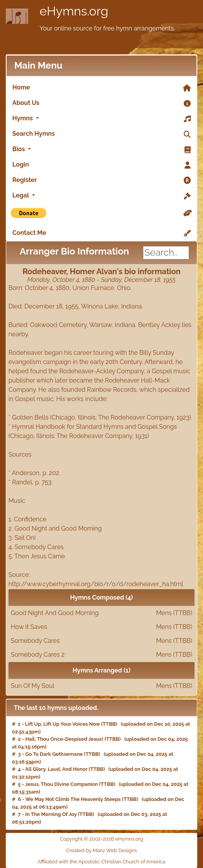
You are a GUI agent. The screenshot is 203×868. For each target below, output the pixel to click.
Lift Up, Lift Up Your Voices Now (63, 724)
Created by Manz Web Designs (102, 850)
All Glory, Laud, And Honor (56, 769)
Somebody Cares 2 (101, 655)
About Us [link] (101, 103)
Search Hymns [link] (101, 134)
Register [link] (101, 180)
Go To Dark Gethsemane (54, 754)
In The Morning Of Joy (51, 814)
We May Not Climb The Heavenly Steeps (73, 799)
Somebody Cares (101, 641)
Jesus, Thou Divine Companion (61, 784)
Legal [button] (101, 196)
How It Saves (101, 627)
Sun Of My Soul (101, 686)
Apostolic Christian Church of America (122, 862)
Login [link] (101, 165)
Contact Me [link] (101, 233)
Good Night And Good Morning (101, 613)
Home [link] (101, 88)
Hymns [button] (101, 119)
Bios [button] (101, 150)
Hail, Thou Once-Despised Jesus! (65, 739)
